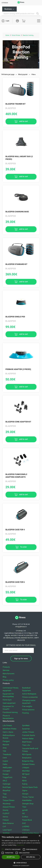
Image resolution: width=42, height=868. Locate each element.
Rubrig (25, 784)
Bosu (5, 797)
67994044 (5, 3)
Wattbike (6, 833)
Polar (24, 777)
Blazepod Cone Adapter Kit (18, 422)
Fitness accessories (30, 697)
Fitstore (6, 820)
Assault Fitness (9, 807)
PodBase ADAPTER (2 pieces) (18, 369)
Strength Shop (28, 804)
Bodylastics (27, 758)
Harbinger (7, 784)
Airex (5, 748)
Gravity (5, 810)
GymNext (26, 725)
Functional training (10, 712)
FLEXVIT (6, 813)
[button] (3, 849)
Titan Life (26, 745)
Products (6, 667)
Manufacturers (9, 674)
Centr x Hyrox (8, 732)
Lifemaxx (26, 830)
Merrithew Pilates (10, 729)
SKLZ (5, 781)
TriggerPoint (8, 777)
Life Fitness (7, 725)
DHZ (24, 823)
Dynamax (26, 729)
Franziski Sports (29, 735)
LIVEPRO (26, 827)
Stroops (25, 794)
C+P (4, 827)
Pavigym (6, 741)
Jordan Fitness (28, 732)
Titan (24, 807)
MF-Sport (26, 774)
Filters (33, 74)
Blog (4, 677)
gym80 (25, 810)
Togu (5, 794)
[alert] (21, 851)
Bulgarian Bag (28, 761)
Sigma (25, 790)
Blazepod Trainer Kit (16, 104)
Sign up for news (21, 659)
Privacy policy (8, 680)
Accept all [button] (11, 857)
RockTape (7, 787)
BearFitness (27, 742)
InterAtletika (27, 800)
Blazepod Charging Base (17, 212)
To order (23, 547)
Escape (6, 774)
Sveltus (25, 817)
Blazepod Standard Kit (16, 264)
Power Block (27, 820)
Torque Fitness (9, 800)
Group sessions (28, 710)
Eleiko (5, 764)
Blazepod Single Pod (15, 317)
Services (6, 670)
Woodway (7, 804)
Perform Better (28, 739)
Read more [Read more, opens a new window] (21, 845)
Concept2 (6, 771)
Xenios (5, 817)
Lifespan (26, 768)
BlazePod (6, 790)
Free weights (27, 706)
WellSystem (7, 768)
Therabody (7, 754)
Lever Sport (7, 830)
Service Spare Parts (30, 787)
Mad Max (26, 771)
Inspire (5, 761)
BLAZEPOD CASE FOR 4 (15, 530)
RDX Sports (27, 754)
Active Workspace (29, 694)
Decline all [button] (31, 857)
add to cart (23, 121)
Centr (5, 758)
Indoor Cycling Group (30, 833)
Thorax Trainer (28, 797)
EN (17, 21)
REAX (24, 781)
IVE (23, 813)
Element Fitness (28, 764)
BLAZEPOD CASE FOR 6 (15, 582)
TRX (4, 751)
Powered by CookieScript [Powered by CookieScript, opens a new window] (21, 866)
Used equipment (9, 703)
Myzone (6, 745)
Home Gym (7, 700)
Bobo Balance (8, 823)
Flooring (25, 713)
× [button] (39, 836)
